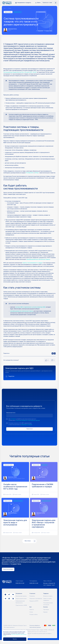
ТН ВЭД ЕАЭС (30, 173)
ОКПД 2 (37, 173)
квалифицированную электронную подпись (39, 261)
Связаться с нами (47, 3)
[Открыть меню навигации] (56, 3)
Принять (17, 639)
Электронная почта (11, 416)
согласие (13, 423)
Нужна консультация (9, 573)
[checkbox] (7, 423)
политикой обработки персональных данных (29, 424)
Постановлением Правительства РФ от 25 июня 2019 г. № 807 (21, 73)
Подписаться (30, 433)
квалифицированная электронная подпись (22, 315)
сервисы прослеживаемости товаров (33, 265)
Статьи (10, 9)
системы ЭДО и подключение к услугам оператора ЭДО (31, 311)
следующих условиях (28, 428)
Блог (5, 9)
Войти (39, 3)
